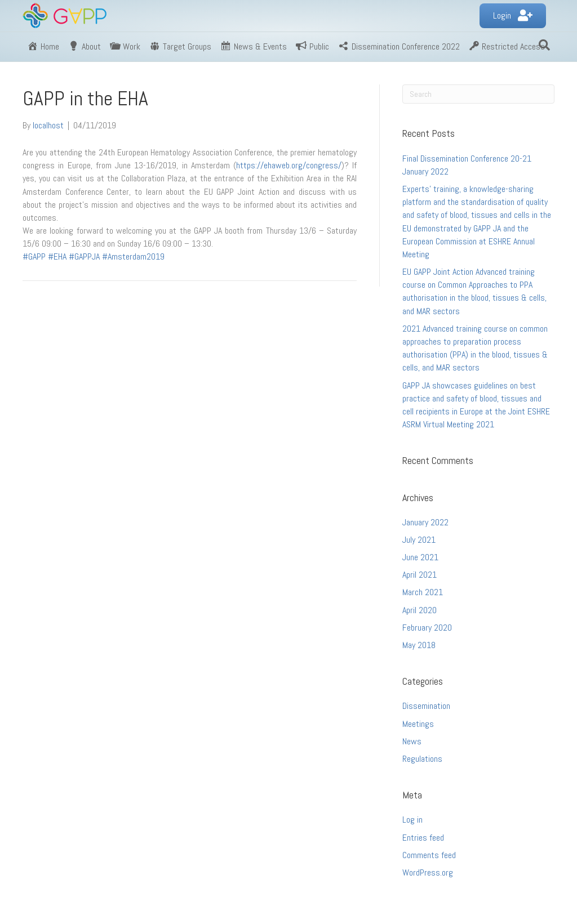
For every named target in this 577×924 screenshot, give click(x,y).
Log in (412, 820)
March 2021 (423, 592)
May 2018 (419, 645)
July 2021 (419, 540)
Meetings (418, 724)
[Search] (544, 45)
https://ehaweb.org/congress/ (289, 165)
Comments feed (429, 855)
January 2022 (425, 522)
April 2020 (420, 610)
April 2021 (420, 575)
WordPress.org (428, 872)
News (412, 741)
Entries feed (423, 838)
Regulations (422, 759)
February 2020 (427, 628)
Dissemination (426, 706)
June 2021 (420, 557)
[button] (513, 16)
